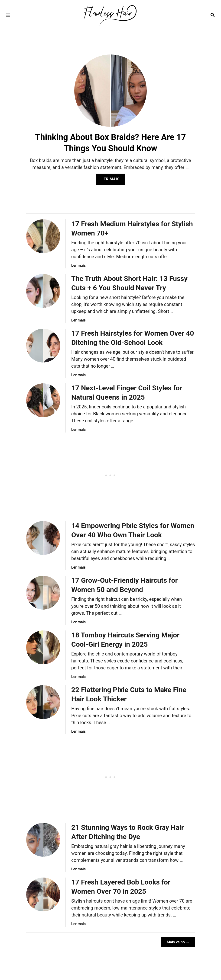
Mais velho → (178, 942)
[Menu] (8, 15)
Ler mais (112, 180)
